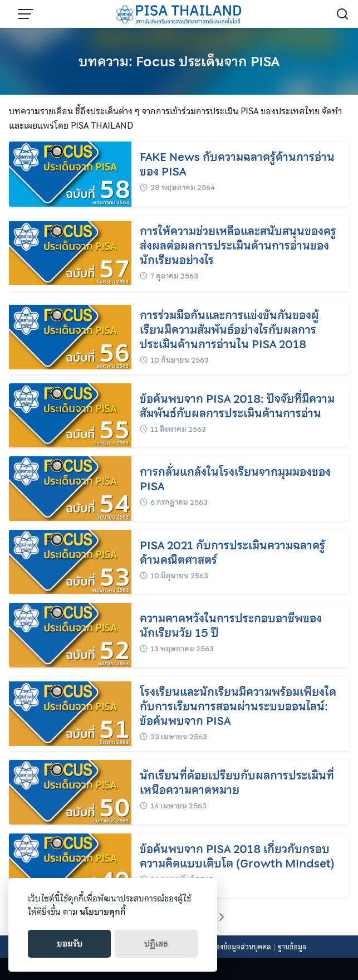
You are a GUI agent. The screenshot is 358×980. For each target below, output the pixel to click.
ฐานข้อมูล (292, 947)
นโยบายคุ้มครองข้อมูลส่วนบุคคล (223, 947)
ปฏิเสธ (156, 944)
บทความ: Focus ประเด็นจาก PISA (179, 62)
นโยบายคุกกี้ (103, 912)
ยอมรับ (70, 944)
